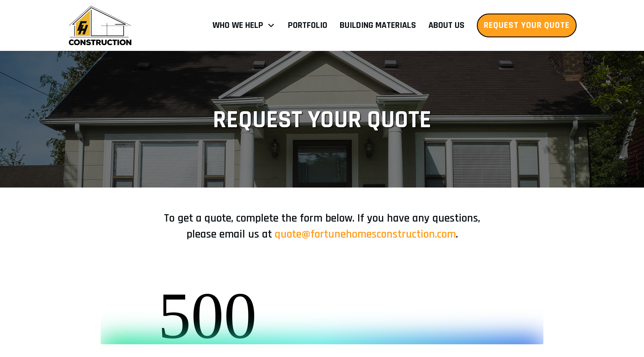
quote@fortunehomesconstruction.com (365, 234)
